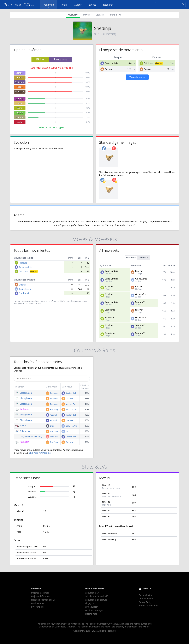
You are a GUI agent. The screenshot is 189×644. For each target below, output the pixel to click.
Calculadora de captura (96, 600)
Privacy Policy (145, 595)
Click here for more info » (41, 453)
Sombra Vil (24, 293)
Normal (19, 117)
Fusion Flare (69, 410)
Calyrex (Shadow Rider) (28, 436)
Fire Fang (52, 410)
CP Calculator (91, 607)
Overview (73, 15)
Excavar (108, 69)
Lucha (20, 122)
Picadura (23, 263)
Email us (147, 589)
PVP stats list (37, 607)
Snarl (50, 426)
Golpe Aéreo (25, 289)
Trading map (91, 614)
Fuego (20, 87)
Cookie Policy (145, 602)
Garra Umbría (111, 63)
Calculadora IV (92, 593)
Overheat (67, 399)
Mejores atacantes (40, 593)
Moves (86, 15)
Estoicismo (149, 63)
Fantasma (20, 82)
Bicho (20, 108)
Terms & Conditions (148, 606)
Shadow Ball (69, 393)
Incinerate (52, 393)
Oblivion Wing (69, 426)
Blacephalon (23, 393)
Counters (100, 15)
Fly (65, 431)
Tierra (20, 103)
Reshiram (22, 409)
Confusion (52, 437)
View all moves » (137, 77)
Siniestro (19, 92)
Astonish (52, 415)
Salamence (23, 431)
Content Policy (146, 599)
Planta (19, 113)
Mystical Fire (69, 404)
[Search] (170, 5)
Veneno (20, 99)
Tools (64, 6)
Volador (20, 73)
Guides (78, 5)
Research (108, 5)
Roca (19, 77)
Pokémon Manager (94, 610)
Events (92, 5)
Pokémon (49, 6)
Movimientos (38, 603)
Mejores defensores (41, 596)
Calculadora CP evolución (97, 596)
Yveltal (21, 426)
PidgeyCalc (90, 603)
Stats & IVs (115, 15)
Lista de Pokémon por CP (43, 600)
